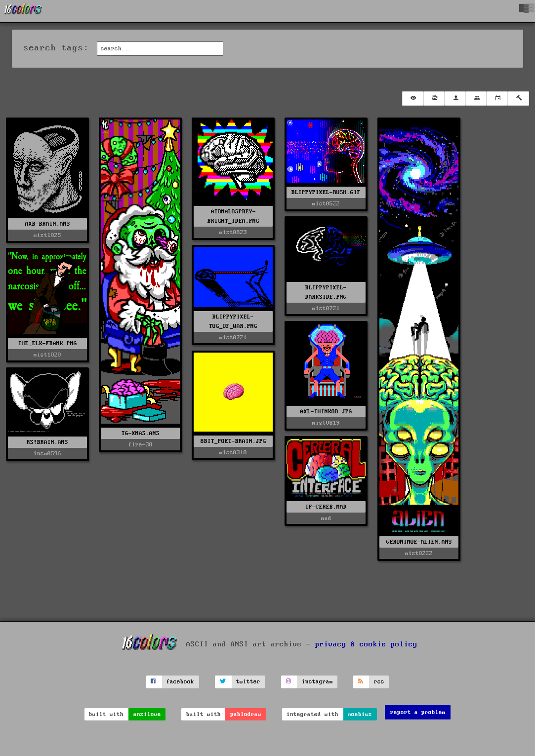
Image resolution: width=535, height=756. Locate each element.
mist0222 (419, 553)
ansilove (147, 714)
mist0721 (326, 308)
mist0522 (326, 204)
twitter (248, 682)
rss (379, 682)
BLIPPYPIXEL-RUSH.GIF (326, 192)
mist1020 (47, 355)
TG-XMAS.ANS (141, 433)
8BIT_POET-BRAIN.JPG (233, 441)
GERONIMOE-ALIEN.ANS (419, 542)
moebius (360, 714)
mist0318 (233, 453)
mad (326, 518)
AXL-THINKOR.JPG (326, 412)
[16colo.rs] (23, 11)
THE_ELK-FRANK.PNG (48, 343)
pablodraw (246, 714)
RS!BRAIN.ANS (47, 442)
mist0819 (326, 423)
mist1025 (47, 235)
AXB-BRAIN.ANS (48, 224)
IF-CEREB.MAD (326, 507)
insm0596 (47, 454)
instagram (317, 682)
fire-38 (141, 445)
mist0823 (233, 232)
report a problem (418, 712)
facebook (180, 682)
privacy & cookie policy (366, 644)
